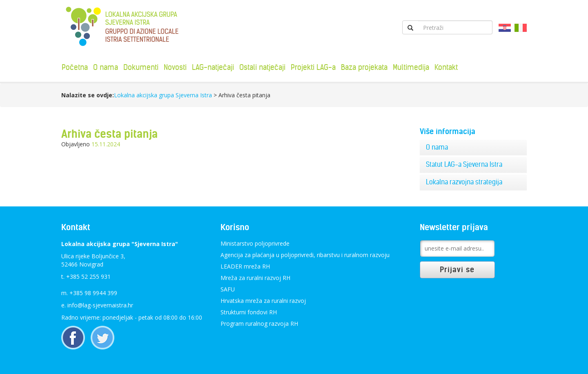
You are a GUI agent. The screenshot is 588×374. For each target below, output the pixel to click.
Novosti (175, 67)
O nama (106, 67)
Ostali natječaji (262, 67)
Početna (75, 67)
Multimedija (411, 67)
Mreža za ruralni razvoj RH (255, 278)
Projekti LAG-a (313, 67)
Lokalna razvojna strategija (464, 182)
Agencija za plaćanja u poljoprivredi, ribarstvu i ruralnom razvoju (305, 255)
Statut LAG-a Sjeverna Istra (464, 164)
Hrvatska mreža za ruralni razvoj (263, 301)
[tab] (473, 148)
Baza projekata (364, 67)
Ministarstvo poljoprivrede (255, 243)
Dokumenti (141, 67)
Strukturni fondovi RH (249, 312)
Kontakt (446, 67)
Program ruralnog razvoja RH (259, 324)
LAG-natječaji (213, 67)
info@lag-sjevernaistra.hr (100, 305)
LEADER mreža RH (245, 266)
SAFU (228, 289)
